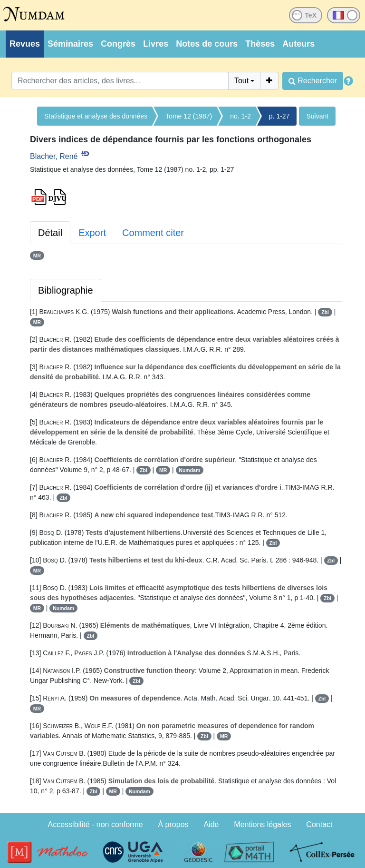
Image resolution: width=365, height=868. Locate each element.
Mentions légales (262, 824)
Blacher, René (54, 156)
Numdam (189, 470)
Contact (319, 824)
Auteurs (298, 44)
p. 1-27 (279, 116)
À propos (173, 824)
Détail (50, 233)
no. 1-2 (240, 116)
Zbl (325, 312)
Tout (241, 81)
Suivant (317, 116)
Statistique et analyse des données (96, 116)
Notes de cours (207, 44)
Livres (156, 44)
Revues (25, 44)
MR (37, 256)
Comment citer (153, 233)
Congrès (118, 44)
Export (92, 233)
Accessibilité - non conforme (96, 824)
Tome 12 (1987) (189, 116)
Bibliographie (66, 290)
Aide (211, 824)
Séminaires (70, 44)
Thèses (260, 44)
